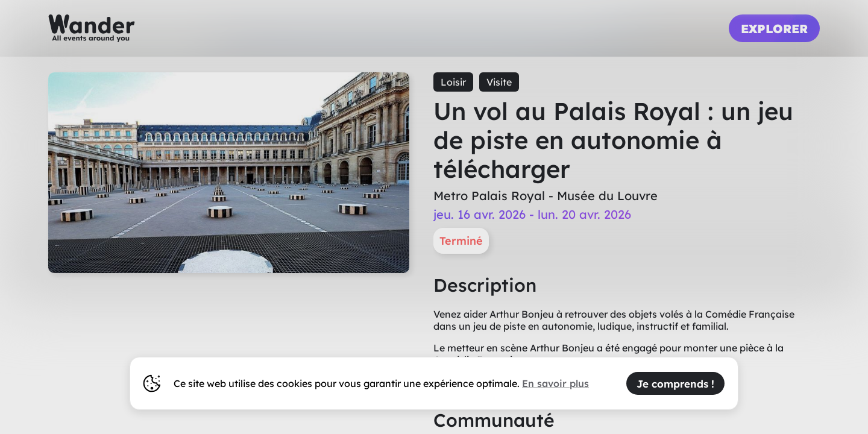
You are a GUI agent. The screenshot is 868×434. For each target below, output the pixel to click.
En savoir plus (555, 383)
